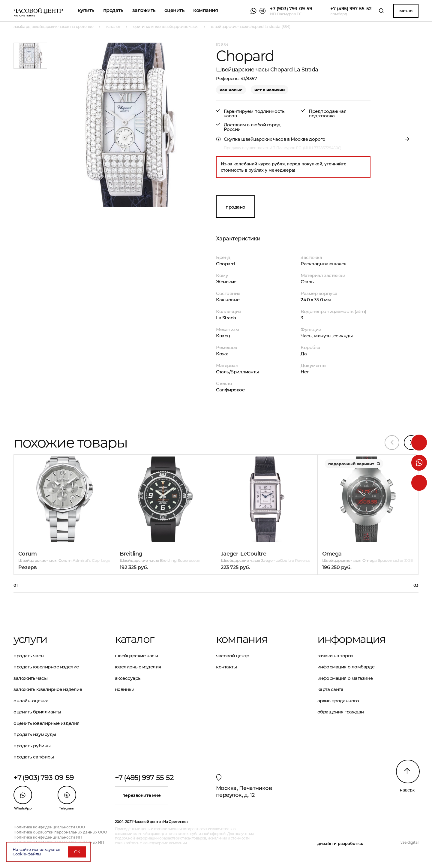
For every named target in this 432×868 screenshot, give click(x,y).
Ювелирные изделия (138, 667)
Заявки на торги (335, 656)
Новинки (125, 689)
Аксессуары (128, 678)
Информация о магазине (345, 678)
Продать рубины (32, 746)
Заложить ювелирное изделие (48, 689)
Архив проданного (338, 701)
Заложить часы (30, 678)
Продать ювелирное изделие (46, 667)
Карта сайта (330, 689)
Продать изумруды (35, 734)
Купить (86, 10)
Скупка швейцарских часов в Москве (266, 139)
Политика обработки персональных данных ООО (60, 832)
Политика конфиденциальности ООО (49, 827)
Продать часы (29, 656)
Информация (352, 639)
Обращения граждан (341, 712)
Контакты (226, 667)
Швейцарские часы (136, 656)
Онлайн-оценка (31, 701)
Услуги (30, 639)
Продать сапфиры (34, 757)
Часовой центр (232, 656)
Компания (205, 10)
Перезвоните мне (142, 795)
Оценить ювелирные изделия (46, 723)
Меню (406, 11)
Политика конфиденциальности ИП (48, 837)
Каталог (134, 639)
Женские (226, 282)
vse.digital (409, 842)
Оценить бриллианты (37, 712)
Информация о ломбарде (346, 667)
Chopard (225, 264)
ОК (77, 852)
